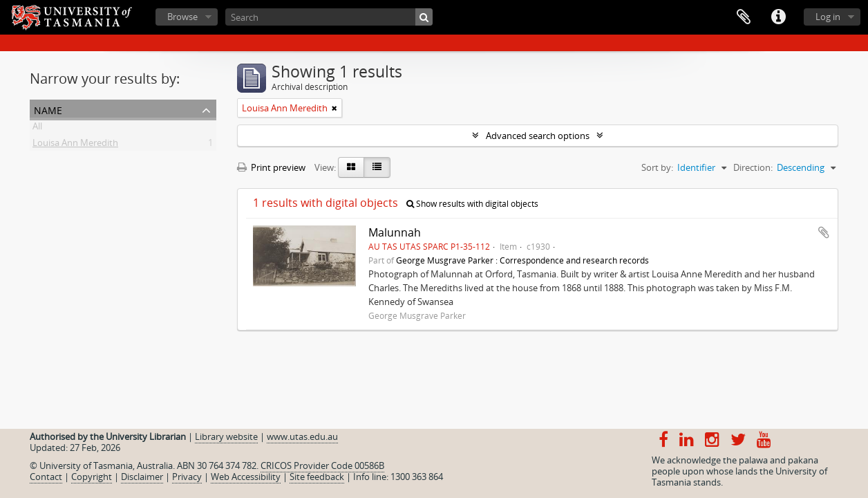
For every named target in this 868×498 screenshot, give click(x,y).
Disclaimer (142, 477)
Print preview (271, 167)
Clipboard (744, 17)
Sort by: (657, 167)
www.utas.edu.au (302, 436)
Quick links (778, 17)
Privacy (187, 477)
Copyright (92, 477)
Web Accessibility (246, 477)
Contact (46, 477)
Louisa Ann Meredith (75, 145)
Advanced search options (538, 136)
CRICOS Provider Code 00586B (322, 465)
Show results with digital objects (472, 204)
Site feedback (317, 477)
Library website (226, 436)
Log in (828, 17)
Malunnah (395, 232)
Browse (182, 17)
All (37, 129)
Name (48, 109)
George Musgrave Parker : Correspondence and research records (522, 260)
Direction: (753, 167)
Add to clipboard (824, 232)
